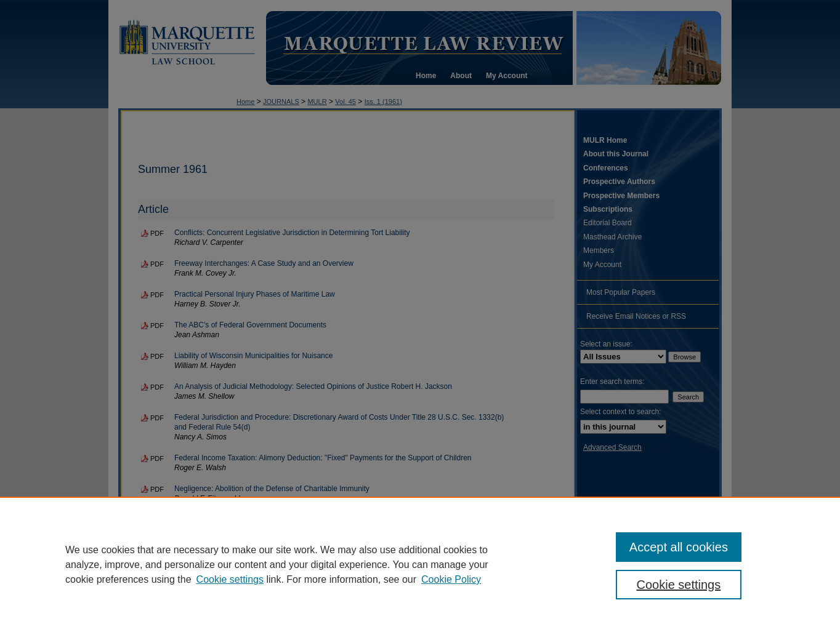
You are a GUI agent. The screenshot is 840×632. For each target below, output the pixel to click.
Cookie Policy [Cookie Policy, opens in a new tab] (451, 579)
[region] (420, 564)
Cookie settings (230, 579)
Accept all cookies (679, 547)
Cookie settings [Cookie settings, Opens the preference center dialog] (679, 585)
